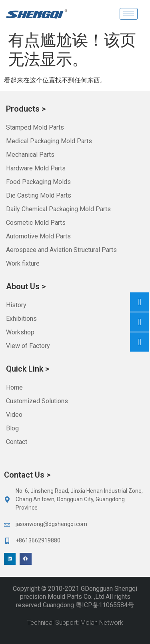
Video (14, 415)
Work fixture (23, 263)
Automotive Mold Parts (38, 236)
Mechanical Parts (30, 155)
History (16, 305)
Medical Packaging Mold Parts (49, 141)
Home (14, 387)
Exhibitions (21, 319)
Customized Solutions (37, 401)
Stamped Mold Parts (35, 127)
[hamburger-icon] (129, 14)
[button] (10, 559)
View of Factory (28, 346)
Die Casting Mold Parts (39, 195)
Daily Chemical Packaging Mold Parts (58, 209)
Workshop (20, 332)
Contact (17, 442)
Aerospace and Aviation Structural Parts (61, 250)
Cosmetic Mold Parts (36, 223)
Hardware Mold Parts (36, 168)
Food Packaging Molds (38, 182)
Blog (12, 428)
